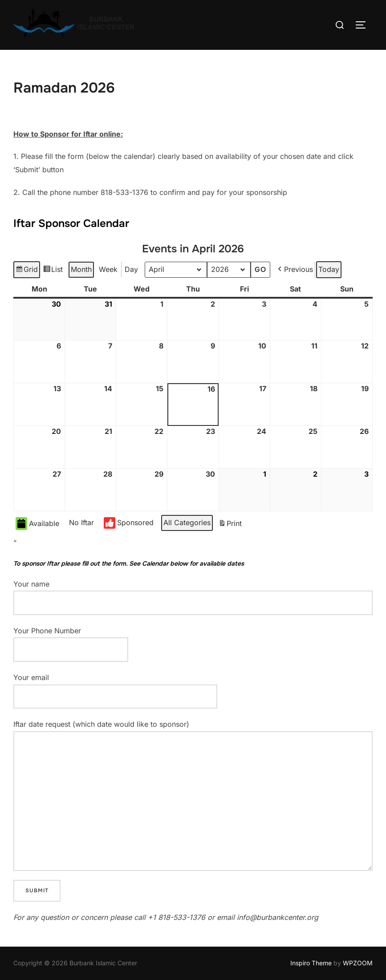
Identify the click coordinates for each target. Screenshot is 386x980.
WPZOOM (358, 963)
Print (230, 524)
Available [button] (37, 524)
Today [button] (329, 269)
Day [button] (131, 269)
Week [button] (108, 269)
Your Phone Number (71, 640)
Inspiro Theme (311, 963)
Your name (193, 597)
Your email (115, 687)
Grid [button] (26, 271)
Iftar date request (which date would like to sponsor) (193, 795)
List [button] (53, 271)
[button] (295, 270)
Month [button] (81, 269)
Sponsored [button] (129, 523)
